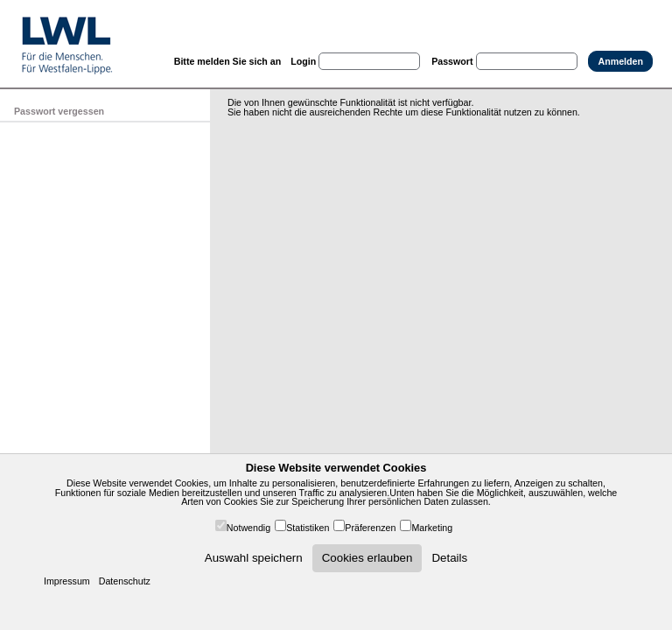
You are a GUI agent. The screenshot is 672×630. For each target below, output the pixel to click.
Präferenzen (370, 528)
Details (449, 558)
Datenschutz (125, 581)
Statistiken (308, 528)
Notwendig (248, 528)
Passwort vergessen (59, 111)
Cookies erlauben (367, 558)
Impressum (67, 581)
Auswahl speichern (254, 558)
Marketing (432, 528)
